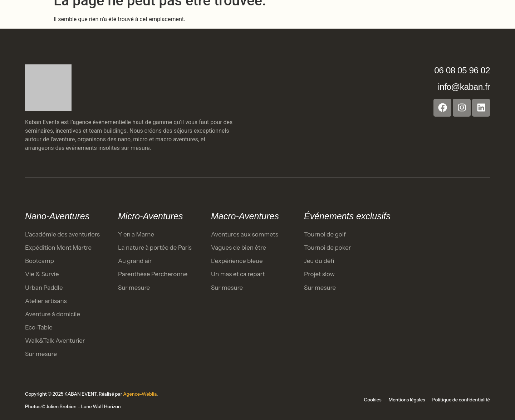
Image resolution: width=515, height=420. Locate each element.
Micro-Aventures (151, 216)
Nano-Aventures (57, 216)
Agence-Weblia (140, 394)
